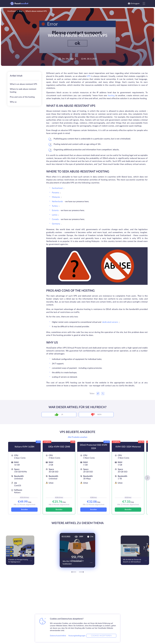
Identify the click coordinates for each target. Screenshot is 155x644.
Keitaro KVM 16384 (24, 447)
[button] (147, 478)
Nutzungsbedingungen (77, 636)
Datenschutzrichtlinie (58, 636)
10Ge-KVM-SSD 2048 (59, 447)
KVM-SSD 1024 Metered (128, 447)
